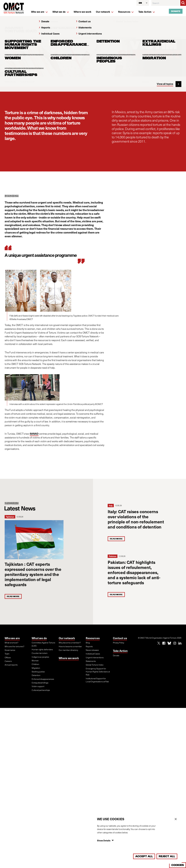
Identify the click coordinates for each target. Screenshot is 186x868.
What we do (39, 638)
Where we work (69, 658)
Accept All (144, 856)
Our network (67, 638)
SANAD (34, 434)
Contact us (120, 638)
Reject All (167, 856)
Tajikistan (10, 517)
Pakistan (113, 556)
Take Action (120, 651)
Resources (93, 638)
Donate (176, 11)
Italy (111, 506)
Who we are (12, 638)
